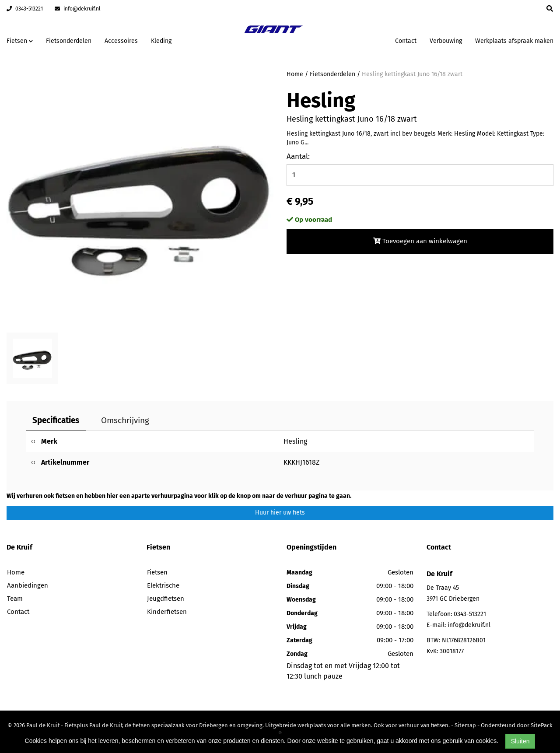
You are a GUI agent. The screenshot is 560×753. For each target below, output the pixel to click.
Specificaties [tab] (56, 420)
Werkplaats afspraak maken (514, 41)
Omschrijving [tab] (125, 420)
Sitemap (465, 725)
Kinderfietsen (167, 612)
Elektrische (163, 585)
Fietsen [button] (20, 41)
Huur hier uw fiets (280, 513)
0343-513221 (25, 9)
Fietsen (157, 572)
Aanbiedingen (28, 585)
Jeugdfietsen (166, 599)
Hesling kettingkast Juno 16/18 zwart (412, 74)
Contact (406, 41)
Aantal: (298, 156)
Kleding (161, 41)
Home (295, 74)
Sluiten (520, 741)
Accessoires (121, 41)
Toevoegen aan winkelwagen (420, 241)
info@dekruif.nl (78, 9)
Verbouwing (446, 41)
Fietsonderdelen (69, 41)
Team (15, 599)
